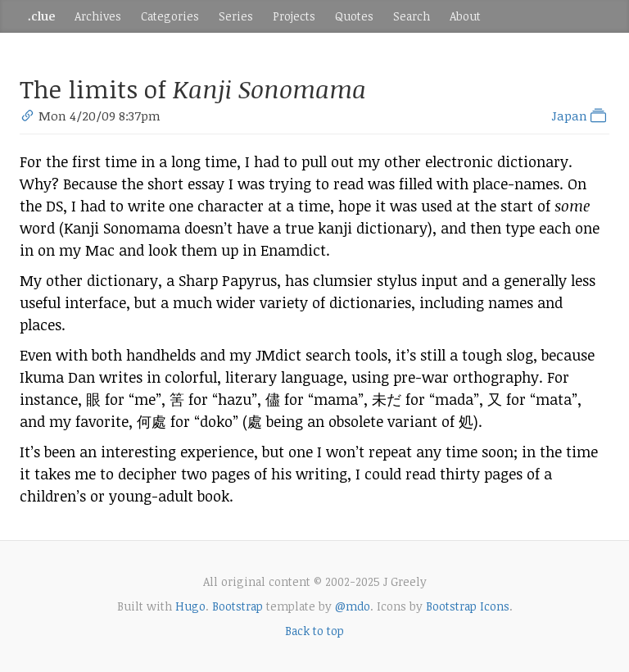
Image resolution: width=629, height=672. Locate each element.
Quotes (354, 16)
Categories (170, 16)
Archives (98, 16)
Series (236, 16)
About (465, 16)
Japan (580, 116)
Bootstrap (238, 606)
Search (412, 16)
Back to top (314, 631)
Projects (294, 16)
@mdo (353, 606)
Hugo (190, 606)
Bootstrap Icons (468, 606)
